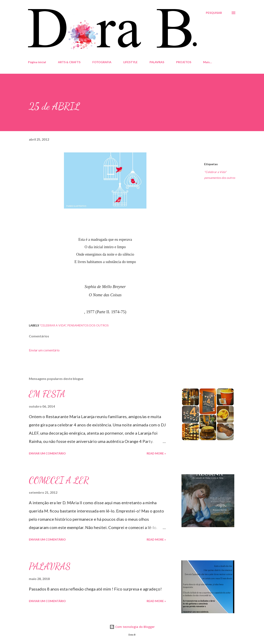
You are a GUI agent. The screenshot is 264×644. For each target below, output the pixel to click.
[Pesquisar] (214, 13)
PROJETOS (184, 62)
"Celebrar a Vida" (215, 172)
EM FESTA (47, 394)
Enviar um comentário (44, 350)
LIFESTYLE (130, 62)
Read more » (156, 453)
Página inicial (37, 62)
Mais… (208, 62)
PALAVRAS (157, 62)
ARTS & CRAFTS (69, 62)
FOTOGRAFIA (102, 62)
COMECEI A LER (59, 480)
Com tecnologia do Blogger (132, 627)
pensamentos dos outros (220, 178)
